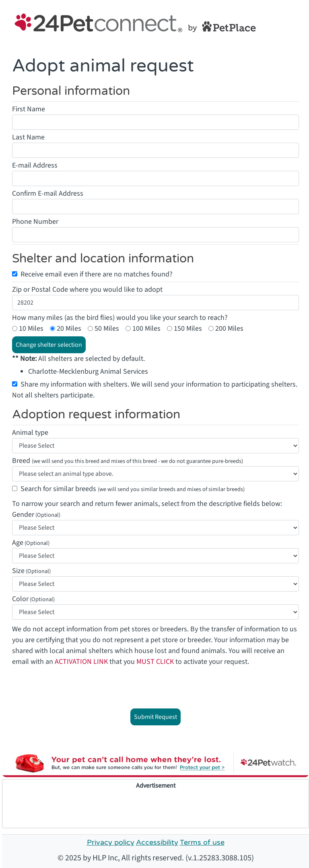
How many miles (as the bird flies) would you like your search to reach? (120, 318)
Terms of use (202, 842)
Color (20, 599)
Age (18, 543)
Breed (128, 461)
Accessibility (157, 842)
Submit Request (156, 717)
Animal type (30, 433)
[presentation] (157, 687)
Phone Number (35, 222)
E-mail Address (35, 165)
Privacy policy (111, 842)
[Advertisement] (156, 809)
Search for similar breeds (133, 489)
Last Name (28, 137)
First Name (29, 109)
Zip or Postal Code (40, 290)
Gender (23, 515)
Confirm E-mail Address (48, 193)
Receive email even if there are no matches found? (97, 274)
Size (18, 571)
